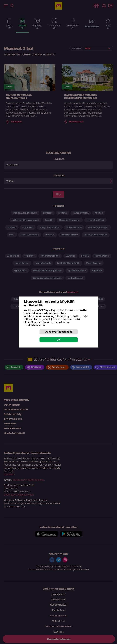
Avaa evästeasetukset (59, 332)
